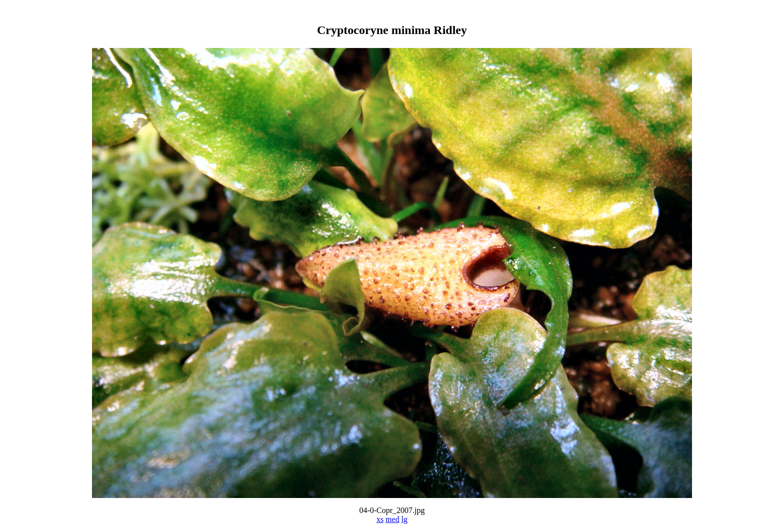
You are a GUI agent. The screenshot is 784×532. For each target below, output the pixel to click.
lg (404, 519)
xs (380, 519)
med (392, 519)
